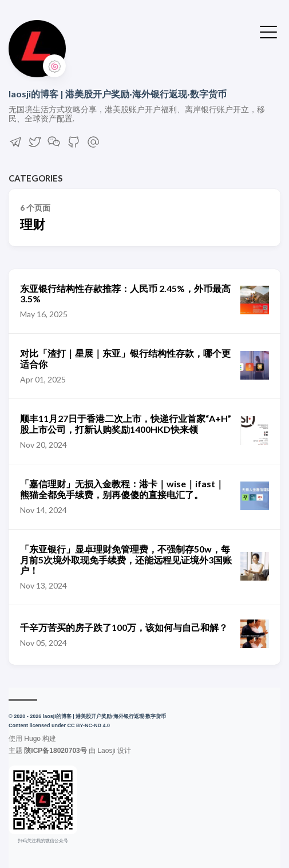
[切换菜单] (268, 31)
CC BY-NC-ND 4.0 (89, 725)
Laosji (106, 751)
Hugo (32, 739)
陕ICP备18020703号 (55, 751)
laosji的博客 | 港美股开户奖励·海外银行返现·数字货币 (118, 94)
